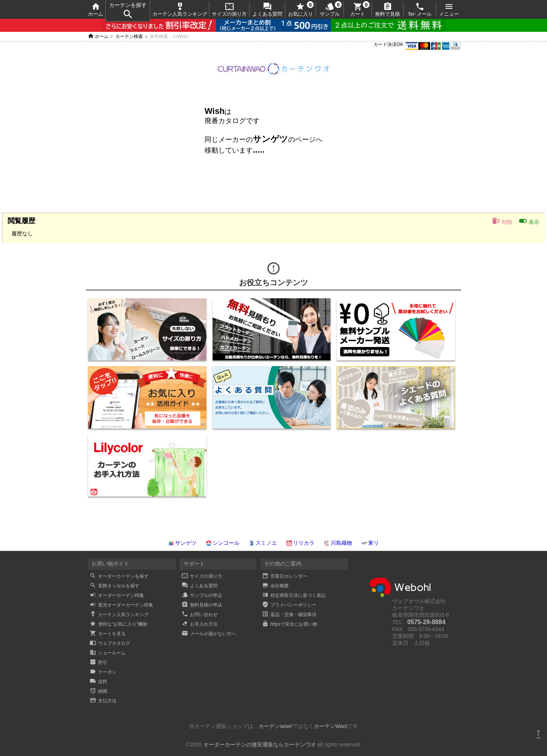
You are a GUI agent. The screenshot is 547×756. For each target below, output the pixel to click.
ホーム (96, 9)
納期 (98, 691)
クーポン (103, 672)
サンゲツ (182, 543)
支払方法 (103, 701)
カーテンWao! (331, 726)
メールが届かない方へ (209, 634)
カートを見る (108, 634)
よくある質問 (267, 9)
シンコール (223, 543)
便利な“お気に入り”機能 (118, 624)
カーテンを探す (128, 11)
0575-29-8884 (426, 622)
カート (358, 9)
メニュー (449, 9)
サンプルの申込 (202, 595)
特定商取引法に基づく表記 (294, 595)
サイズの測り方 (229, 9)
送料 (98, 682)
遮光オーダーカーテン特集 (121, 605)
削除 (502, 221)
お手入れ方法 (200, 624)
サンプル (330, 9)
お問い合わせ (200, 615)
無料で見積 (387, 9)
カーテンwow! (275, 726)
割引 (98, 662)
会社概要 (275, 586)
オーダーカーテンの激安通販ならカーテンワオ (260, 744)
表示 (529, 221)
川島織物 (338, 543)
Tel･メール (420, 9)
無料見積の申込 (202, 605)
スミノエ (263, 543)
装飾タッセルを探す (115, 586)
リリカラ (300, 543)
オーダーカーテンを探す (119, 576)
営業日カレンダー (285, 576)
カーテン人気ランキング (180, 9)
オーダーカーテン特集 (117, 595)
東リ (370, 543)
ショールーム (108, 653)
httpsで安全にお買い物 (290, 624)
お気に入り (301, 9)
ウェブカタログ (110, 643)
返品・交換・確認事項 (289, 615)
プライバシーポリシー (289, 605)
